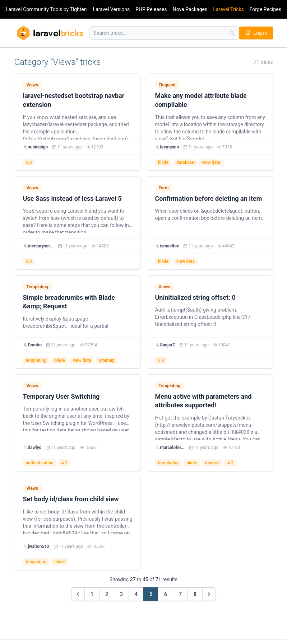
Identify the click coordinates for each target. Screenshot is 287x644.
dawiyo (35, 448)
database (185, 162)
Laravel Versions (111, 9)
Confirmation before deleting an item (209, 198)
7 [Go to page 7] (180, 594)
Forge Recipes (265, 9)
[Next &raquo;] (209, 594)
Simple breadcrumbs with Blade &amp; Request (69, 302)
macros (212, 463)
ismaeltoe (170, 246)
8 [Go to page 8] (195, 594)
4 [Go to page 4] (136, 594)
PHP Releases (151, 9)
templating (36, 360)
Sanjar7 (168, 345)
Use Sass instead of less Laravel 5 (72, 198)
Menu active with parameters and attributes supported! (203, 401)
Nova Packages (190, 9)
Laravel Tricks (228, 9)
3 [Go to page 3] (121, 594)
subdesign (38, 147)
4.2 (64, 463)
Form (164, 188)
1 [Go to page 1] (92, 594)
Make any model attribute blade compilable (201, 100)
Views (32, 85)
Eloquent (167, 85)
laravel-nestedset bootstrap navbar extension (74, 100)
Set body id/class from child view (71, 499)
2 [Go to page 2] (107, 594)
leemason (170, 147)
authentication (40, 463)
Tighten (78, 9)
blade (163, 162)
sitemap (107, 360)
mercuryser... (41, 246)
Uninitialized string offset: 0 (195, 297)
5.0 (29, 162)
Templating (38, 287)
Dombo (35, 345)
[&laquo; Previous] (78, 594)
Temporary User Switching (61, 396)
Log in (256, 33)
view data (211, 162)
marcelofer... (172, 448)
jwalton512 (39, 546)
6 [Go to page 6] (166, 594)
